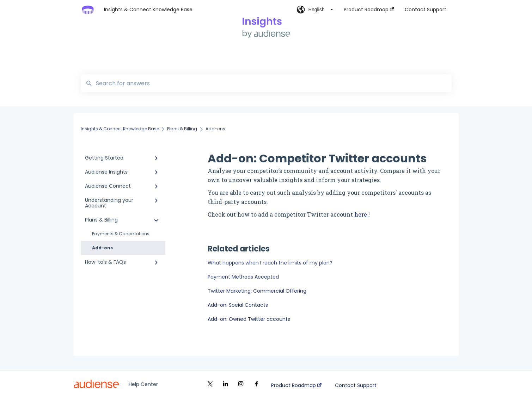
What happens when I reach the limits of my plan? (270, 263)
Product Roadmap (296, 385)
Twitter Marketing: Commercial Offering (257, 291)
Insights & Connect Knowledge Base (148, 10)
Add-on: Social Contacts (238, 305)
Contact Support (356, 385)
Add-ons (102, 248)
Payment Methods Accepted (243, 277)
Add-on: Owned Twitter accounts (249, 319)
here (361, 214)
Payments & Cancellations (121, 234)
